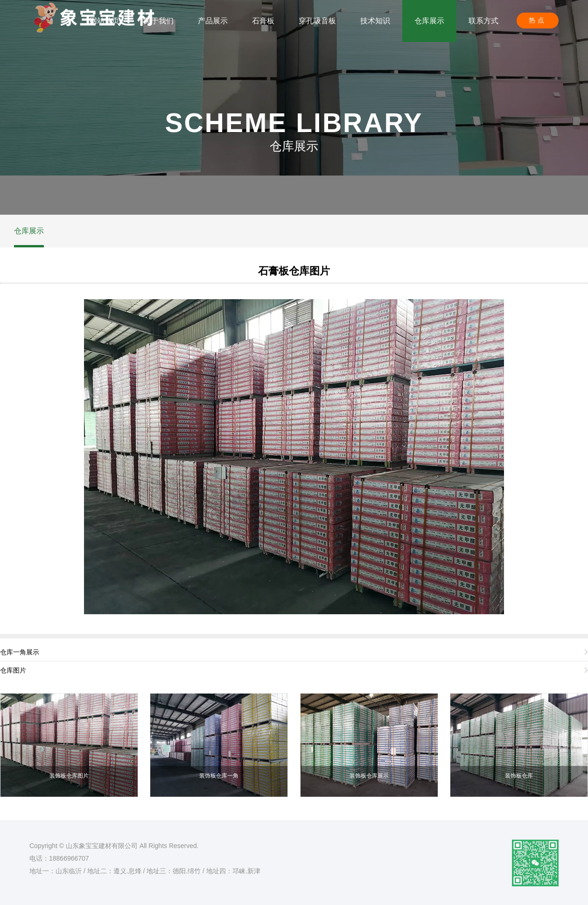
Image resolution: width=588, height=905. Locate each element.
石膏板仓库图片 (294, 271)
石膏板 (263, 21)
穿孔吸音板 (317, 21)
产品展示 (213, 21)
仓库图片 (13, 670)
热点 (538, 20)
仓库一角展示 (20, 652)
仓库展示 (429, 21)
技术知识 (375, 21)
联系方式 (483, 21)
